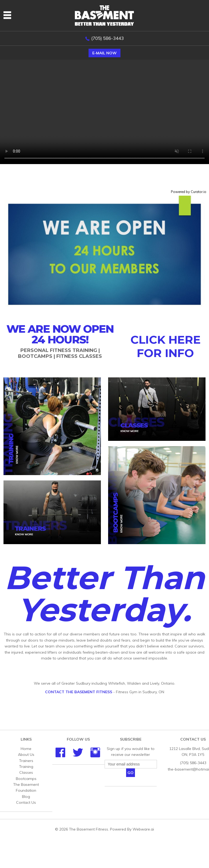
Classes (26, 772)
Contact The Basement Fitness (79, 692)
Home (26, 749)
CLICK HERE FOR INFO (166, 346)
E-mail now (104, 53)
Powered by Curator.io (189, 192)
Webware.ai (143, 829)
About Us (26, 755)
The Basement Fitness (89, 829)
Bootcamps (35, 356)
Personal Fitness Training (59, 350)
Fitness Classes (79, 356)
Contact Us (26, 802)
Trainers (26, 761)
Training (26, 767)
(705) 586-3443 (107, 38)
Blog (26, 797)
